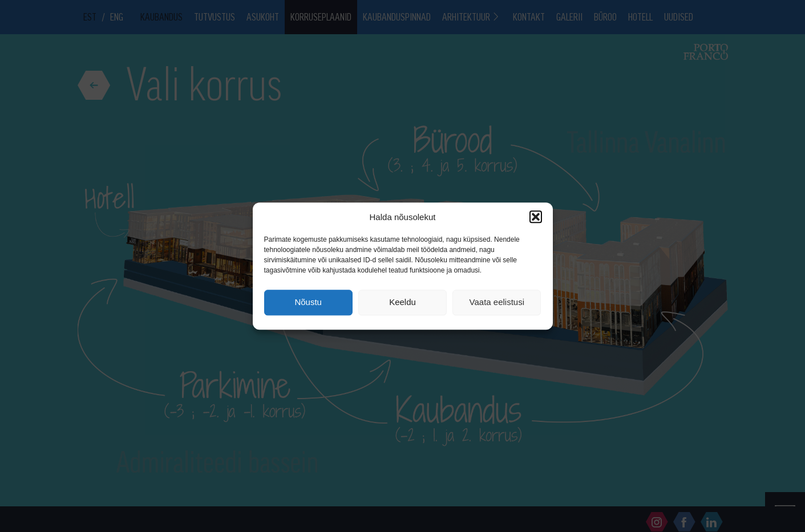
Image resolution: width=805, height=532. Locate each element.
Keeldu (402, 302)
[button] (536, 217)
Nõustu (308, 302)
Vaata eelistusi (497, 302)
